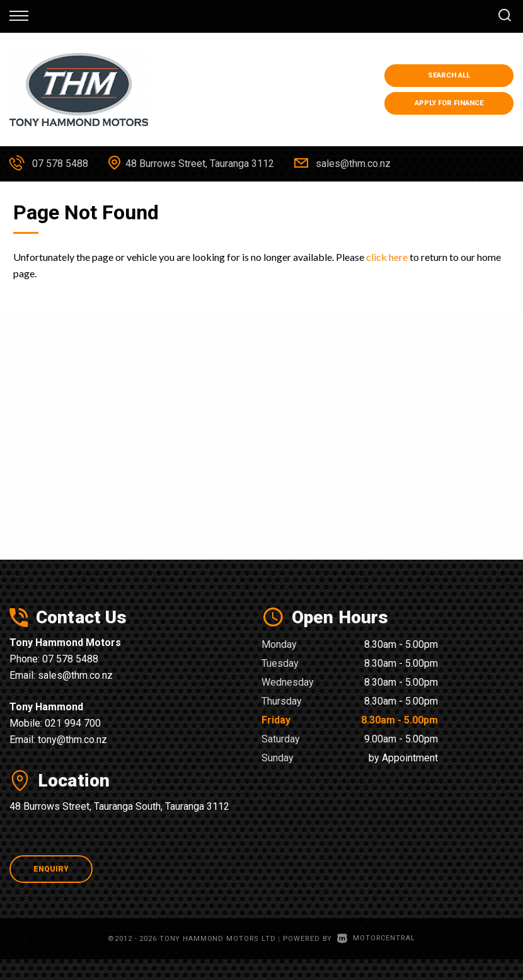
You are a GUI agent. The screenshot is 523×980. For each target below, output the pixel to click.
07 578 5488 (60, 164)
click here (387, 257)
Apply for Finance (449, 103)
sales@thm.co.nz (353, 164)
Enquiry (51, 869)
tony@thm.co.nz (72, 740)
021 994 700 (73, 723)
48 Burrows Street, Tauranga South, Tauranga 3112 (119, 806)
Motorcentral (376, 938)
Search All (449, 75)
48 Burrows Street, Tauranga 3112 (200, 164)
